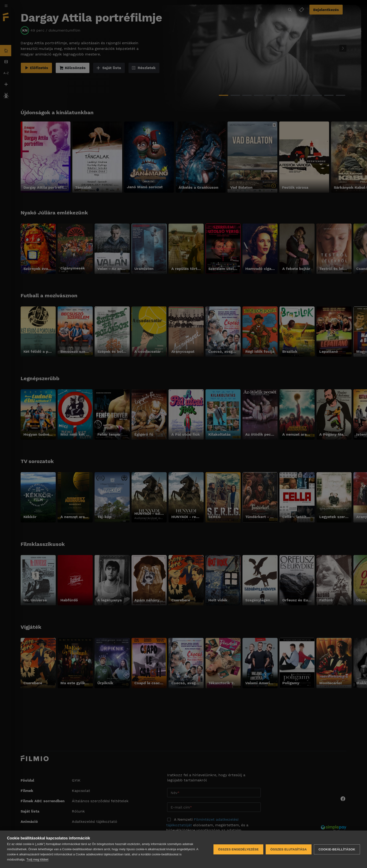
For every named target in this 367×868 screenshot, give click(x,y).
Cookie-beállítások (337, 849)
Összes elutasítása (289, 849)
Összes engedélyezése (238, 849)
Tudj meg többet (37, 859)
